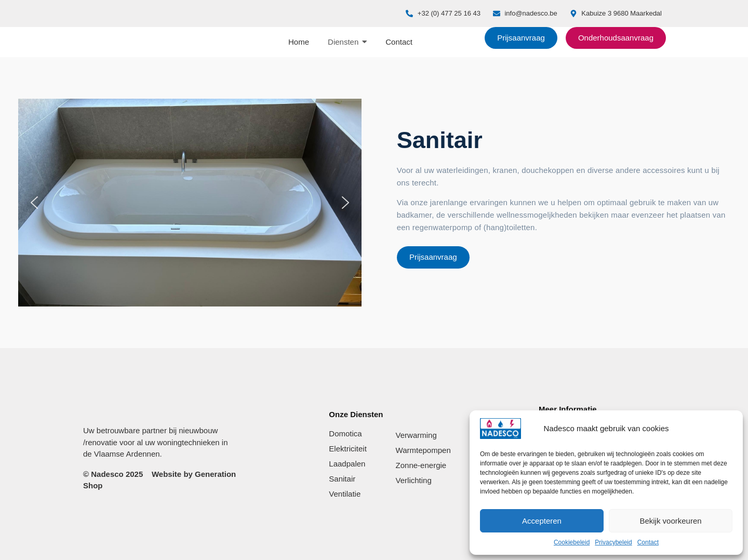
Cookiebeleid (572, 542)
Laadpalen (347, 464)
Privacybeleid (613, 542)
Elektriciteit (348, 449)
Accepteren (542, 521)
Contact (648, 542)
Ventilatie (345, 494)
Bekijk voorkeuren (670, 521)
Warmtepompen (423, 450)
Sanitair (342, 479)
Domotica (345, 434)
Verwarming (416, 435)
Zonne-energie (421, 465)
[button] (34, 203)
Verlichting (414, 480)
